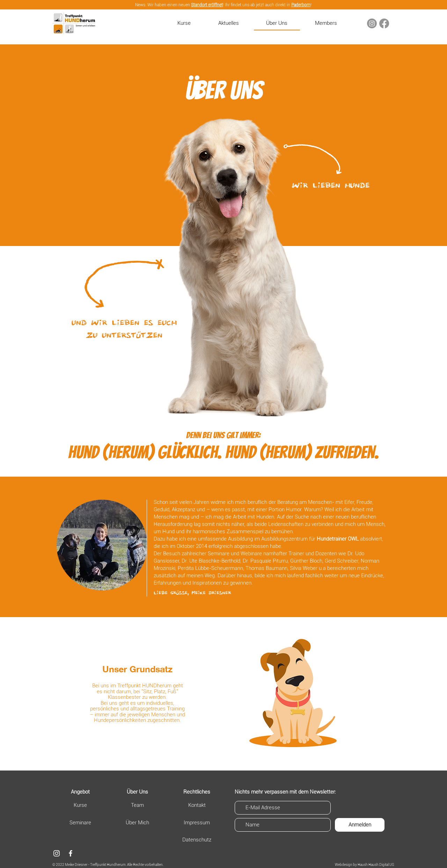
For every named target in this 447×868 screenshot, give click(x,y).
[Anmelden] (360, 825)
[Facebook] (384, 23)
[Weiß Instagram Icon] (57, 853)
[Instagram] (372, 23)
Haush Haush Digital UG (376, 865)
